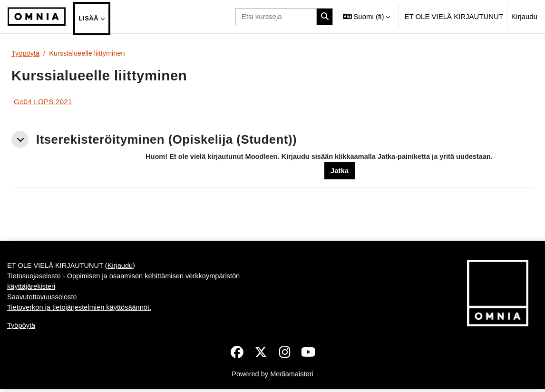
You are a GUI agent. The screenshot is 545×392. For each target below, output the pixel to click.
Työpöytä (26, 54)
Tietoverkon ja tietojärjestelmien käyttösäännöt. (81, 309)
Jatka (340, 171)
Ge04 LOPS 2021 (43, 102)
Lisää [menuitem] (89, 18)
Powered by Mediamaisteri (272, 377)
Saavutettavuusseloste (43, 299)
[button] (367, 17)
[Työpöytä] (37, 17)
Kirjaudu (524, 16)
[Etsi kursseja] (276, 17)
